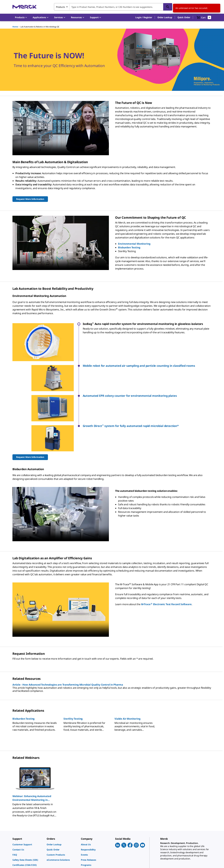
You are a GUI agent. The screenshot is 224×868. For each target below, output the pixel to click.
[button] (144, 17)
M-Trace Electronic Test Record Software (166, 553)
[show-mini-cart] (204, 17)
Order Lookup (165, 17)
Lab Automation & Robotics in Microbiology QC (40, 27)
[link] (28, 793)
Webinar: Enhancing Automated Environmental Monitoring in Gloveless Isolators (32, 747)
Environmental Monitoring (134, 244)
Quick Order (184, 17)
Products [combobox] (61, 7)
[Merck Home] (24, 7)
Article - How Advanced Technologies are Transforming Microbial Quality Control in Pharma (68, 633)
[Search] (168, 7)
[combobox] (113, 7)
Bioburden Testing (129, 247)
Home (15, 27)
